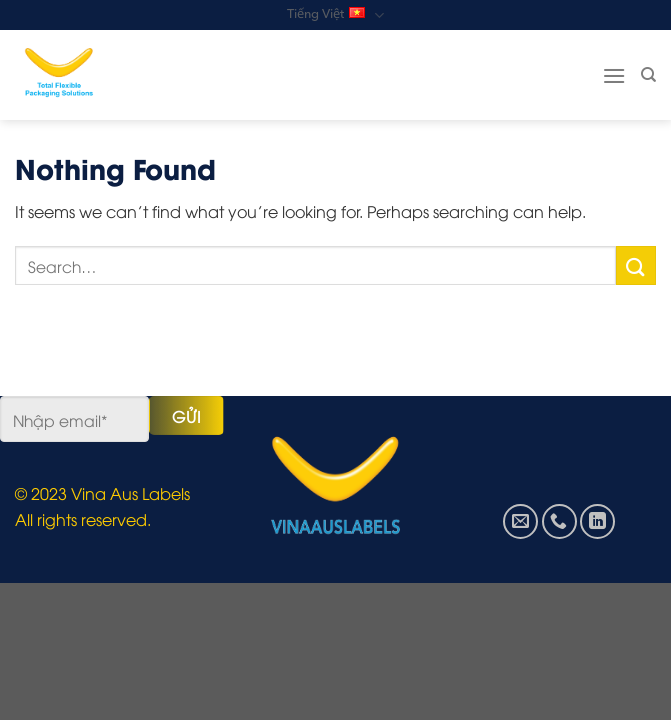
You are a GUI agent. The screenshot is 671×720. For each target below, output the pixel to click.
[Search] (648, 75)
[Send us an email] (520, 521)
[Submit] (636, 265)
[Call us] (559, 521)
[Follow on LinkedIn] (597, 521)
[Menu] (614, 75)
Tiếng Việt (335, 15)
